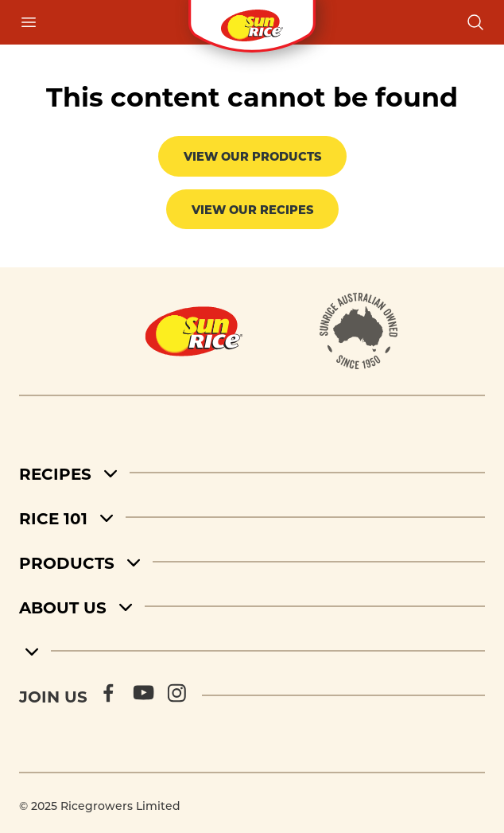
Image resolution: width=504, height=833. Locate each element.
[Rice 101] (252, 517)
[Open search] (475, 22)
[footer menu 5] (252, 651)
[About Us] (252, 606)
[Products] (252, 562)
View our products (252, 156)
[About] (359, 331)
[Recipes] (252, 473)
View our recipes (252, 209)
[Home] (194, 331)
